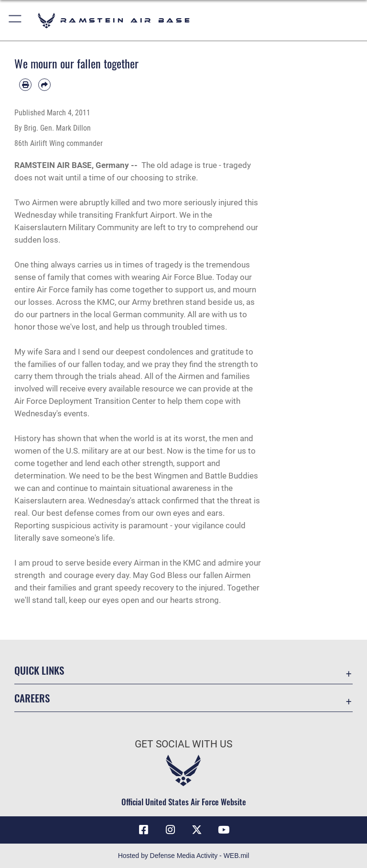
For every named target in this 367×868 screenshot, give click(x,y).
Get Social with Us (183, 744)
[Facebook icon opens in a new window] (143, 830)
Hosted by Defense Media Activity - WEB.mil (184, 856)
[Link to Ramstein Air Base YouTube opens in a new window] (224, 830)
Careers (32, 698)
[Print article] (25, 85)
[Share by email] (44, 85)
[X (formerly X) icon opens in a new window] (197, 830)
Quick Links (39, 670)
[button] (16, 20)
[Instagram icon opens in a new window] (170, 830)
